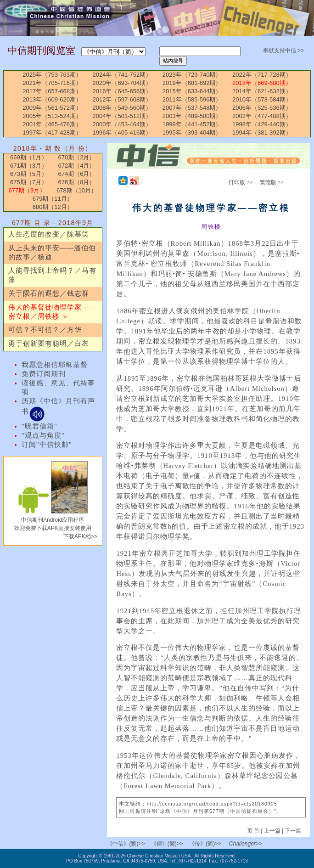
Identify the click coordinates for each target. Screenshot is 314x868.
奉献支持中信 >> (283, 51)
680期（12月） (53, 207)
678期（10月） (77, 190)
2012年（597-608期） (122, 99)
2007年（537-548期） (192, 108)
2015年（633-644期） (192, 91)
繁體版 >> (272, 182)
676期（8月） (77, 182)
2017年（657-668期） (52, 91)
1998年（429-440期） (262, 124)
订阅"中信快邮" (47, 445)
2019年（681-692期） (192, 83)
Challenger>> (246, 844)
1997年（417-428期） (52, 132)
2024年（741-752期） (122, 75)
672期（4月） (77, 166)
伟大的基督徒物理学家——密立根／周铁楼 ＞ (52, 312)
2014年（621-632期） (262, 91)
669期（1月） (29, 157)
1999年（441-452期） (192, 124)
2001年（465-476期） (52, 124)
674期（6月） (77, 174)
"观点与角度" (43, 435)
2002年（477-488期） (262, 116)
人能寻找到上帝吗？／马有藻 (52, 275)
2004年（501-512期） (122, 116)
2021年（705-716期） (52, 83)
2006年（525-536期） (262, 108)
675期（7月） (29, 182)
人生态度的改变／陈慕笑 (49, 234)
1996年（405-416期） (122, 132)
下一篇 (293, 831)
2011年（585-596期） (192, 99)
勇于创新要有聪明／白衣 (49, 344)
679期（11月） (53, 199)
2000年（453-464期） (122, 124)
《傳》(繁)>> (167, 844)
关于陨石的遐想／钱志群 (49, 293)
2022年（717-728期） (262, 75)
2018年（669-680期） (262, 83)
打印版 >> (241, 182)
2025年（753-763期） (52, 75)
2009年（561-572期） (52, 108)
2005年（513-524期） (52, 116)
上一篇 (272, 831)
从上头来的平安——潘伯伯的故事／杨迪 (52, 253)
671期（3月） (29, 166)
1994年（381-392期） (262, 132)
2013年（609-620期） (52, 99)
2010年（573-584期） (262, 99)
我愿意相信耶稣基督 (55, 365)
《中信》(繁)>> (126, 844)
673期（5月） (29, 174)
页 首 (254, 831)
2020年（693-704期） (122, 83)
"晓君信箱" (39, 426)
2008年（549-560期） (122, 108)
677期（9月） (27, 190)
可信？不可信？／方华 (45, 330)
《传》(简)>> (205, 844)
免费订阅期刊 (44, 374)
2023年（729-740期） (192, 75)
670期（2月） (77, 157)
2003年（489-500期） (192, 116)
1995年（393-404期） (192, 132)
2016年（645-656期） (122, 91)
